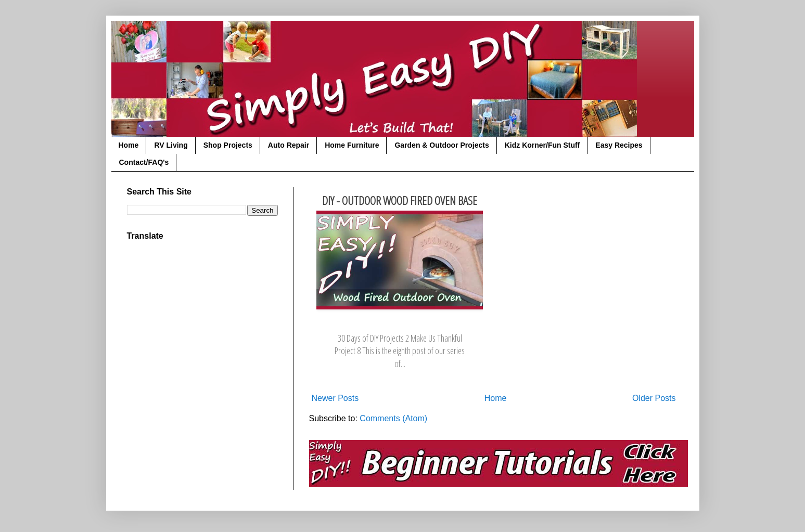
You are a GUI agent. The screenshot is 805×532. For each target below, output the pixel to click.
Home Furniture (352, 145)
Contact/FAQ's (144, 162)
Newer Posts (335, 398)
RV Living (171, 145)
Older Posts (654, 398)
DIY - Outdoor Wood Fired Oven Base (400, 200)
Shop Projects (228, 145)
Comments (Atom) (393, 418)
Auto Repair (289, 145)
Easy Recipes (619, 145)
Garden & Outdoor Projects (442, 145)
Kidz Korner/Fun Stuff (542, 145)
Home (129, 145)
